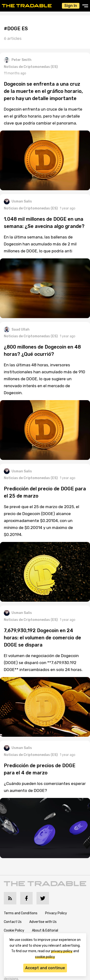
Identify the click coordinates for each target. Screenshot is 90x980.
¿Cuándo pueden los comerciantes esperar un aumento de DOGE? (45, 787)
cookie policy (45, 957)
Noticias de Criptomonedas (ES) (31, 67)
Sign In (71, 6)
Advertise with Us (43, 922)
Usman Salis (18, 202)
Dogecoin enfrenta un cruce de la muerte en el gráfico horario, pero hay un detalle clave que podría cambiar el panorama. (43, 116)
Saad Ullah (17, 329)
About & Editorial (45, 930)
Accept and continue (45, 968)
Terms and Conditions (21, 913)
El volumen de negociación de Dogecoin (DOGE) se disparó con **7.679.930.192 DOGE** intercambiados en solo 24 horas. (43, 663)
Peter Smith (18, 60)
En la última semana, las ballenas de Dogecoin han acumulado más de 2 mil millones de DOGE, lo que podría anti (40, 244)
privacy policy (62, 951)
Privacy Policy (56, 913)
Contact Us (13, 922)
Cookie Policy (14, 930)
